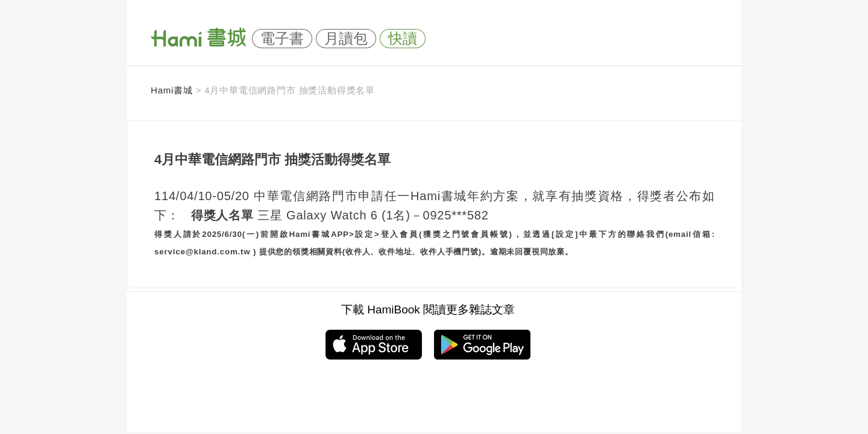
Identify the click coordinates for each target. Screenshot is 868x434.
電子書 (282, 39)
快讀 (403, 39)
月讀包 (346, 39)
